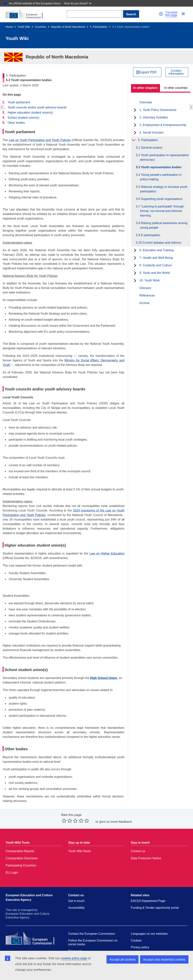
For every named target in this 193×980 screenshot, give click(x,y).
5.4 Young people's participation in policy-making (161, 177)
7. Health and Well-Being (156, 258)
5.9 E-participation (150, 235)
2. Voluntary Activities (154, 117)
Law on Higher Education (107, 553)
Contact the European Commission (92, 934)
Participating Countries (21, 865)
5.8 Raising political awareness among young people (164, 225)
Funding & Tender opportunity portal (155, 908)
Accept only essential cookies (164, 959)
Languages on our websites (149, 934)
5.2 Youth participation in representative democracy (164, 157)
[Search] (94, 14)
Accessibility (76, 908)
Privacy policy (140, 947)
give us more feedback (116, 822)
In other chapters (146, 88)
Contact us (138, 851)
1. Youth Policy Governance (158, 110)
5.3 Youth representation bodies (161, 167)
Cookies (136, 940)
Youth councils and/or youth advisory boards (37, 107)
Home (9, 27)
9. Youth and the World (155, 273)
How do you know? (78, 3)
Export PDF (148, 72)
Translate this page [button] (171, 14)
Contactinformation (176, 72)
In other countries (176, 88)
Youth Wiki (24, 27)
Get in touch (76, 901)
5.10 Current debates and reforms (161, 243)
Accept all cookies (123, 959)
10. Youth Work (149, 280)
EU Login (12, 873)
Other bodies (16, 123)
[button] (161, 14)
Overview (146, 102)
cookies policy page (74, 958)
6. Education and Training (156, 250)
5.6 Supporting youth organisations (161, 199)
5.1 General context (151, 148)
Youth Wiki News (79, 851)
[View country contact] (177, 72)
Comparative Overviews (22, 858)
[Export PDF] (147, 72)
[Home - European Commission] (26, 14)
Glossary (145, 288)
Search (131, 14)
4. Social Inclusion (151, 132)
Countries (41, 27)
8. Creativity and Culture (155, 265)
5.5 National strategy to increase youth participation (164, 189)
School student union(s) (23, 118)
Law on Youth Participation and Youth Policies (40, 140)
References (147, 295)
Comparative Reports (20, 851)
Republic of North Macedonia (68, 27)
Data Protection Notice (146, 858)
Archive (144, 303)
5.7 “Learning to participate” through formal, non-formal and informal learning (162, 211)
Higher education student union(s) (30, 113)
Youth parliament (19, 102)
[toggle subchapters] (135, 110)
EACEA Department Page (148, 901)
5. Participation (99, 27)
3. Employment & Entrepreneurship (163, 125)
